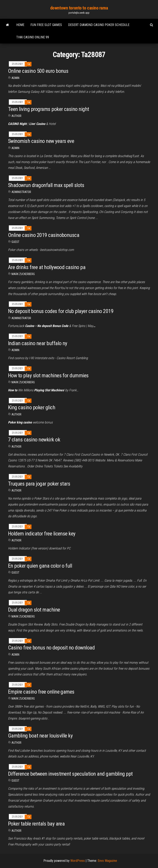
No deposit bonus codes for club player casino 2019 (61, 311)
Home (20, 25)
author (16, 116)
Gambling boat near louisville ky (40, 736)
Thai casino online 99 (33, 37)
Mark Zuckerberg (23, 274)
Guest (15, 242)
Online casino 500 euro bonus (38, 71)
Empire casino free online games (41, 692)
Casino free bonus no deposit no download (51, 648)
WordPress (78, 861)
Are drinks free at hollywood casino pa (47, 267)
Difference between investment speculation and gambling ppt (70, 774)
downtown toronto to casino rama (79, 8)
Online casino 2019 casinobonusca (44, 235)
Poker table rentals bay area (36, 824)
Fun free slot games (46, 25)
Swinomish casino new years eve (41, 141)
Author (16, 743)
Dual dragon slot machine (34, 610)
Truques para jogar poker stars (39, 484)
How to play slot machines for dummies (48, 375)
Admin (15, 78)
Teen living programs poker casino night (49, 109)
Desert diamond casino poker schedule (99, 25)
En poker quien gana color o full (40, 566)
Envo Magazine (107, 861)
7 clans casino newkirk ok (34, 440)
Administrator (21, 192)
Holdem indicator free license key (42, 534)
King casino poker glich (32, 407)
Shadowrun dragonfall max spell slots (46, 185)
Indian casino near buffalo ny (38, 343)
